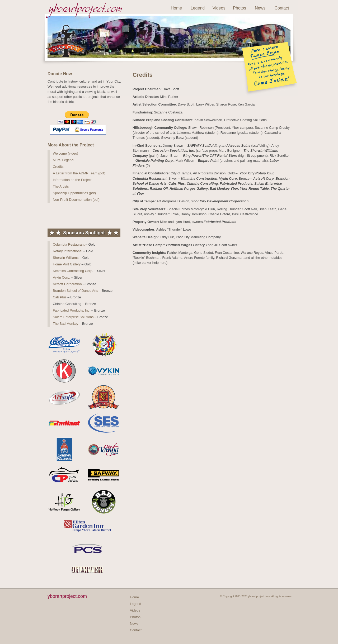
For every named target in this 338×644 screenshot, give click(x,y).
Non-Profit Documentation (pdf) (76, 200)
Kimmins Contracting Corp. (73, 271)
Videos (219, 8)
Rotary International (68, 251)
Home (177, 8)
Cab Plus (60, 297)
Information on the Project (72, 180)
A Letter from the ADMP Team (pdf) (79, 173)
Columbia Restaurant (69, 244)
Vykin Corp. (62, 277)
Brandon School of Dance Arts (75, 291)
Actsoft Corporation (67, 284)
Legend (198, 8)
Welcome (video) (65, 153)
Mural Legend (63, 160)
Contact (282, 8)
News (260, 8)
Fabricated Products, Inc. (72, 310)
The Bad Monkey (66, 324)
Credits (58, 167)
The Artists (61, 186)
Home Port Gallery (67, 264)
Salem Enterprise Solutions (73, 317)
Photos (240, 8)
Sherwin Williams (66, 258)
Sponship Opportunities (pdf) (74, 193)
